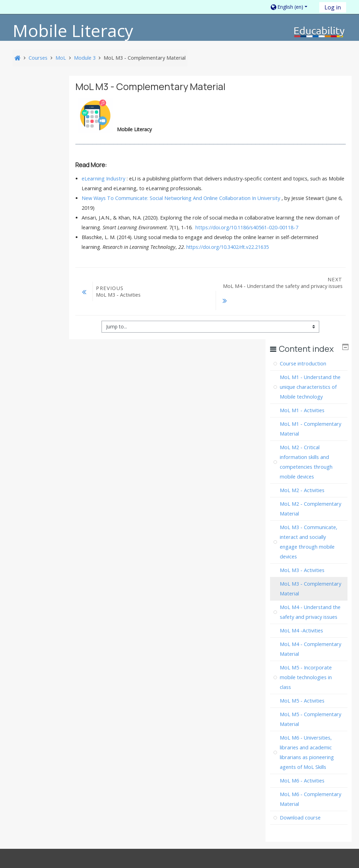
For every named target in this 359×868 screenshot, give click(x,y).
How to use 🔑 (321, 720)
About (32, 716)
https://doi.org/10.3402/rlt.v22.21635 (252, 258)
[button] (292, 7)
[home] (320, 32)
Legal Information (68, 716)
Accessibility (113, 716)
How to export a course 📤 (249, 720)
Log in (333, 7)
